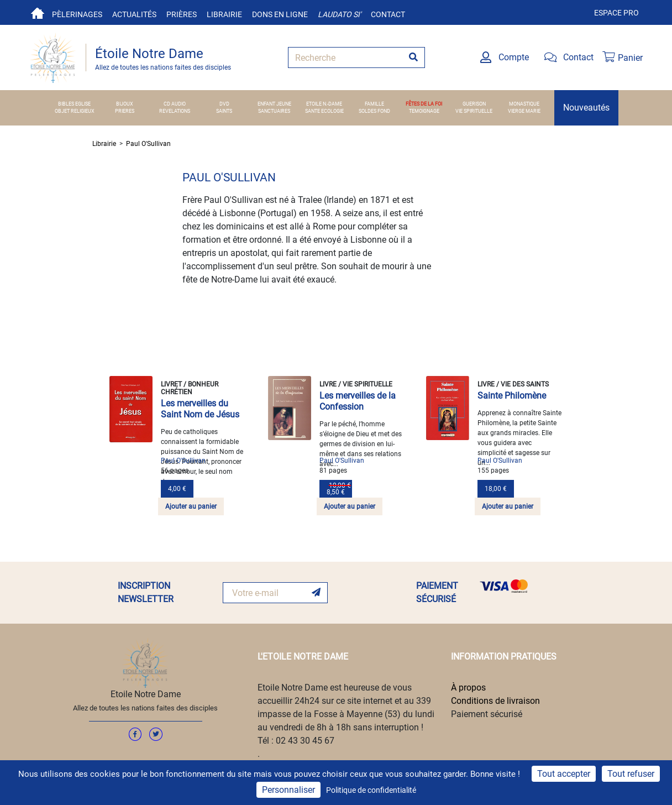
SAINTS (224, 111)
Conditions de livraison (495, 701)
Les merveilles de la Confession (358, 401)
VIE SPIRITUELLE (474, 111)
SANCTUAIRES (274, 111)
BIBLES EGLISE (74, 104)
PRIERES (125, 111)
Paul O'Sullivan (148, 144)
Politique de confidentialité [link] (371, 790)
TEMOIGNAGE (424, 111)
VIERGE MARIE (524, 111)
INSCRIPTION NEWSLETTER (146, 592)
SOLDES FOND (374, 111)
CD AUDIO (175, 104)
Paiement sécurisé (487, 714)
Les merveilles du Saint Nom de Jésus (200, 409)
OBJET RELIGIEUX (75, 111)
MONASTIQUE (524, 104)
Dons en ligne (280, 14)
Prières (182, 14)
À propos (468, 688)
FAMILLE (374, 104)
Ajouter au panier (191, 506)
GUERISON (474, 104)
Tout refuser (631, 774)
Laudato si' (339, 14)
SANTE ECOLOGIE (324, 111)
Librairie (224, 14)
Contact (388, 14)
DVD (224, 104)
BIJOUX (125, 104)
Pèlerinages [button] (77, 14)
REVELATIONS (175, 111)
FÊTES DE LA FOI (424, 104)
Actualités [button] (134, 14)
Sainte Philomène (512, 396)
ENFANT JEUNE (274, 104)
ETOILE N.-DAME (324, 104)
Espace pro (616, 13)
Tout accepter (564, 774)
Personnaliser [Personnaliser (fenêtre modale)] (288, 790)
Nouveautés (586, 108)
